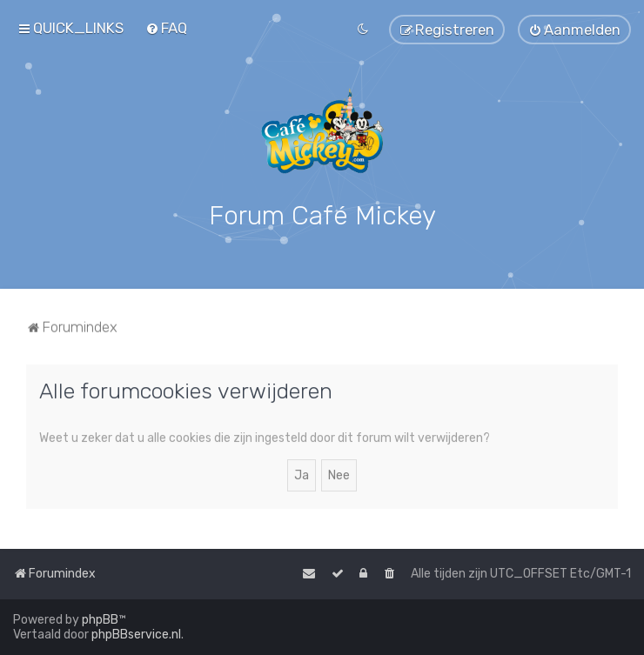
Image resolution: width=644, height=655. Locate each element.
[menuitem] (166, 28)
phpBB (100, 620)
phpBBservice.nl (136, 635)
